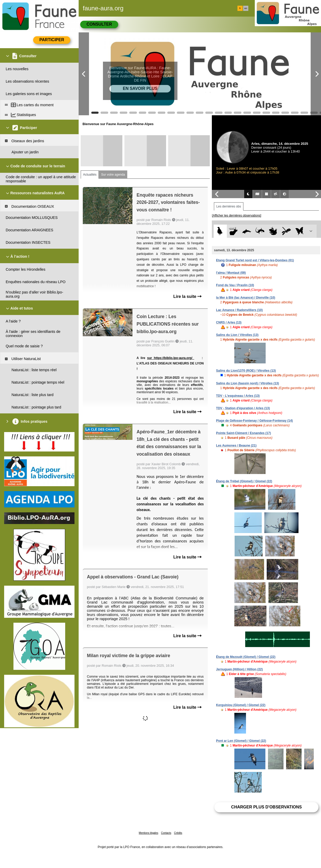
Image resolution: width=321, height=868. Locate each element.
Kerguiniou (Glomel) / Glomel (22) (241, 705)
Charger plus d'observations (267, 807)
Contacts (166, 833)
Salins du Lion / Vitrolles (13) (237, 335)
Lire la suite (187, 296)
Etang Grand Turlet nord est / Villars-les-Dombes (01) (255, 260)
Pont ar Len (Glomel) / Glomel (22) (241, 741)
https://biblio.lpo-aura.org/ (174, 358)
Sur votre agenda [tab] (113, 175)
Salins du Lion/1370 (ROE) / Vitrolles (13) (246, 371)
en (246, 8)
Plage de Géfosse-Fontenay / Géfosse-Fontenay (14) (254, 421)
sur (151, 358)
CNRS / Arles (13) (229, 322)
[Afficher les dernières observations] (237, 216)
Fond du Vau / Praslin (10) (235, 285)
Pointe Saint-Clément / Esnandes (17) (243, 433)
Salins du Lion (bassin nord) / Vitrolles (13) (247, 383)
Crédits (178, 833)
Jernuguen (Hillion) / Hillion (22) (239, 669)
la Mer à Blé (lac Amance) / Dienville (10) (245, 298)
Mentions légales (149, 833)
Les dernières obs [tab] (229, 206)
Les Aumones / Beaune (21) (236, 446)
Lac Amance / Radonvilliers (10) (239, 310)
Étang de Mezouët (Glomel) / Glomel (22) (246, 657)
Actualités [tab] (90, 175)
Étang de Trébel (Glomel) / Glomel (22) (244, 481)
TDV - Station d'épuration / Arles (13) (243, 408)
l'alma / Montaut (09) (231, 273)
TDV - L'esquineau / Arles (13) (238, 396)
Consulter (99, 24)
